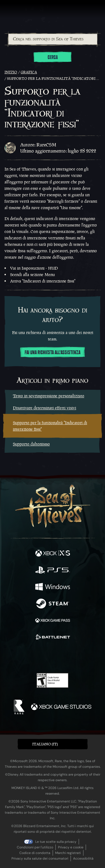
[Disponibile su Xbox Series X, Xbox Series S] (53, 554)
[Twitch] (35, 657)
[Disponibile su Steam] (53, 604)
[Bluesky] (92, 657)
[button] (53, 744)
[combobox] (53, 39)
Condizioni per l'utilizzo (35, 847)
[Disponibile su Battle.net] (53, 638)
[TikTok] (80, 657)
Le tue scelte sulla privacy (56, 842)
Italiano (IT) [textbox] (45, 744)
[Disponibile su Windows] (53, 587)
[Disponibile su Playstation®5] (53, 571)
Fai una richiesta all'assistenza (53, 353)
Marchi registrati (68, 853)
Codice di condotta (35, 853)
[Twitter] (23, 656)
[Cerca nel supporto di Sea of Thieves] (53, 39)
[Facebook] (12, 656)
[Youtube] (52, 657)
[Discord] (68, 657)
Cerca (53, 57)
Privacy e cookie (71, 847)
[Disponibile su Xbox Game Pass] (53, 621)
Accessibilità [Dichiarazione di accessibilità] (83, 858)
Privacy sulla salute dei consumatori (40, 858)
